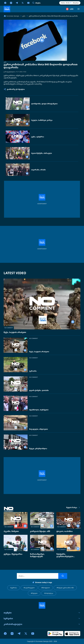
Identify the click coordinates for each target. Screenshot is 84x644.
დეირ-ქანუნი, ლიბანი (39, 390)
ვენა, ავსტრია (38, 137)
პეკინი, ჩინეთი (11, 531)
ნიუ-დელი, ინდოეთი (39, 429)
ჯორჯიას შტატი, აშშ (40, 531)
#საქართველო (29, 588)
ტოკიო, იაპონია (65, 531)
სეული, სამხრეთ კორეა (42, 120)
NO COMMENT (9, 328)
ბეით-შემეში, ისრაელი (42, 153)
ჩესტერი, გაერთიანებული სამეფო (65, 556)
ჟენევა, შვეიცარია (13, 554)
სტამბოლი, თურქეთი (39, 410)
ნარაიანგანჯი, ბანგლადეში (37, 555)
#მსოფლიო (46, 588)
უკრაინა (33, 371)
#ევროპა (14, 588)
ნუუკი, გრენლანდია (38, 449)
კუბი (5, 62)
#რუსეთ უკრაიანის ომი (65, 588)
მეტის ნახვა (73, 508)
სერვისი (42, 618)
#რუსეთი (34, 593)
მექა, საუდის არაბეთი (15, 332)
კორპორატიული (42, 624)
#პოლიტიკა (49, 593)
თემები (42, 613)
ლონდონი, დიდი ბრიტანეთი (44, 104)
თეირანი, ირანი (38, 170)
